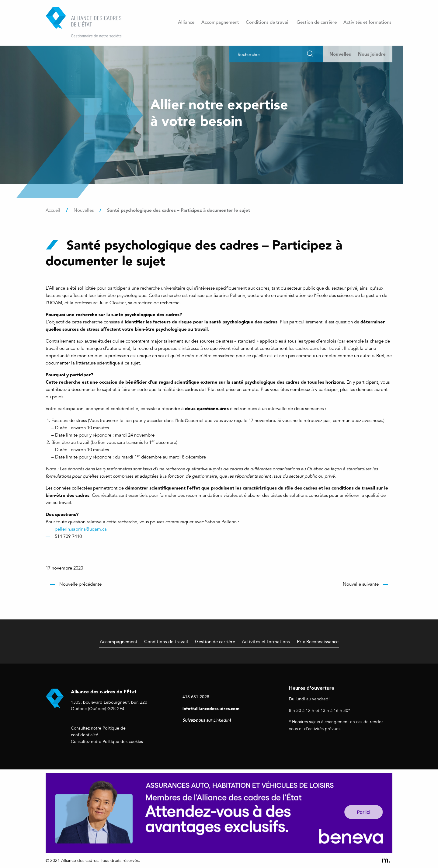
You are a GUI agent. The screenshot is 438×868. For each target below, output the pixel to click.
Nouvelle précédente (80, 584)
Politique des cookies (123, 741)
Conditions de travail (268, 22)
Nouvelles (340, 54)
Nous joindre (372, 54)
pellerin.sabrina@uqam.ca (81, 529)
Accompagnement (220, 22)
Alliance (186, 22)
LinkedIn (221, 720)
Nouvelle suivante (361, 584)
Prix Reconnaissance (318, 641)
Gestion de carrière (317, 22)
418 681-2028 (196, 697)
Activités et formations (367, 22)
